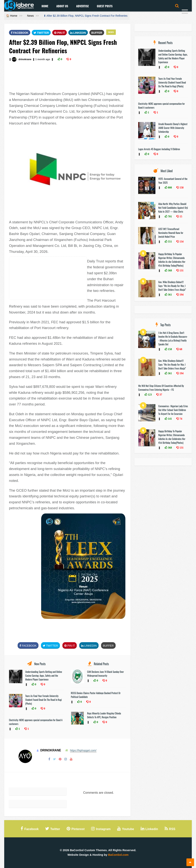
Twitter (41, 33)
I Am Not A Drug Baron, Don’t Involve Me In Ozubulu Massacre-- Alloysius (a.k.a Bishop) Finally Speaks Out (173, 338)
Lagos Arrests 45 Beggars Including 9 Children (159, 149)
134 (181, 242)
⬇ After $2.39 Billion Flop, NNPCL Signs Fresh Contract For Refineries (86, 16)
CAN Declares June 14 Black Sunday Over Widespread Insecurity (105, 674)
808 (169, 188)
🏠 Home (12, 16)
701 (169, 216)
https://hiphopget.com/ (83, 750)
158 (181, 188)
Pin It (60, 33)
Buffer (97, 33)
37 (160, 395)
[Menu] (185, 12)
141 (169, 419)
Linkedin (78, 33)
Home (45, 6)
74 (180, 419)
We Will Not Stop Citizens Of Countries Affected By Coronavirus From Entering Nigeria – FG (161, 388)
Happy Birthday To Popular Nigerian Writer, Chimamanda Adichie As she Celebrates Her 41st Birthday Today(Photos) (172, 260)
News (31, 16)
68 (180, 349)
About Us (62, 6)
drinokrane (25, 59)
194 (181, 295)
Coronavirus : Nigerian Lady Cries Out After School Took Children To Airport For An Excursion (173, 410)
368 (169, 270)
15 (180, 216)
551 (169, 242)
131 (181, 270)
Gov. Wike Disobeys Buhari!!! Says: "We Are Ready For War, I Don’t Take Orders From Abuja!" (172, 286)
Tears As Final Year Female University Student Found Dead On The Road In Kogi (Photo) (44, 700)
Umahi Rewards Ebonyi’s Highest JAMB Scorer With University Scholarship (173, 128)
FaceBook (20, 33)
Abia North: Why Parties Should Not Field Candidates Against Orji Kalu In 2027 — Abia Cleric (173, 208)
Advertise (82, 6)
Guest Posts (105, 6)
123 (149, 395)
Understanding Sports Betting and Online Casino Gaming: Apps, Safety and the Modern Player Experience (44, 676)
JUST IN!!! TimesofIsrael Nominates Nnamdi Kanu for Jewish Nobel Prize (171, 233)
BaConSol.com (118, 855)
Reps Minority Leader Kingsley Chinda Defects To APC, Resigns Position (104, 715)
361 (169, 295)
